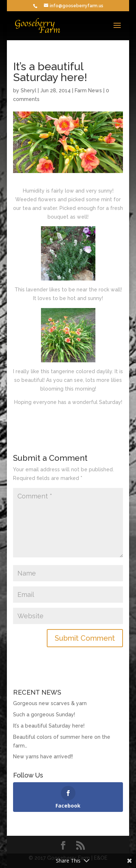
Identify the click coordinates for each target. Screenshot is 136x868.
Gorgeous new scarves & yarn (50, 703)
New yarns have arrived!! (43, 757)
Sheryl (28, 90)
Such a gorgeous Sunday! (44, 715)
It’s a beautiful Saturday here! (49, 726)
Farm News (88, 90)
